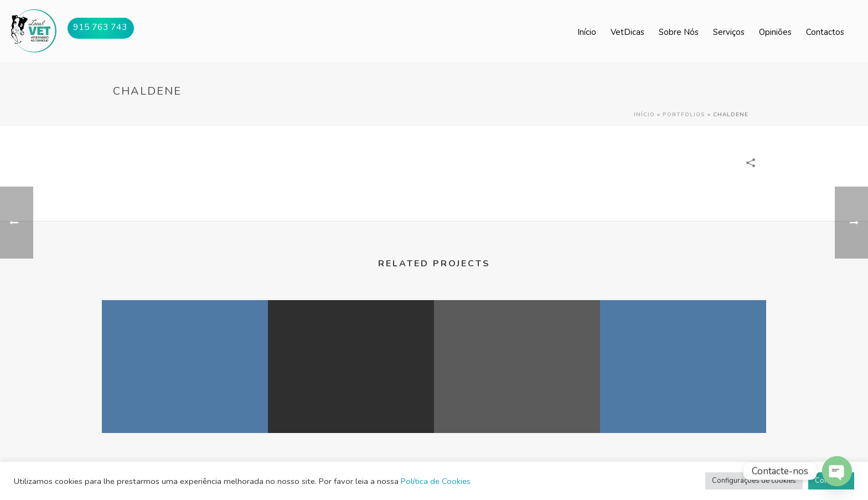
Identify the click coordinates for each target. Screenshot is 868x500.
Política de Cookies (436, 481)
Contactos (825, 32)
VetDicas (627, 32)
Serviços (729, 32)
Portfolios (684, 115)
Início (587, 32)
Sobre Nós (679, 32)
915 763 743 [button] (100, 27)
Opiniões (775, 32)
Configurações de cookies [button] (754, 481)
